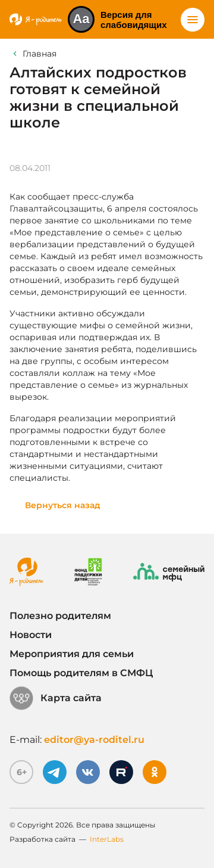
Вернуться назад (63, 505)
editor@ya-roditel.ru (94, 740)
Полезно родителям (60, 616)
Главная (40, 54)
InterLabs (107, 839)
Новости (31, 635)
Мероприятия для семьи (72, 654)
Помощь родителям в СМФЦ (81, 673)
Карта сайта (56, 698)
